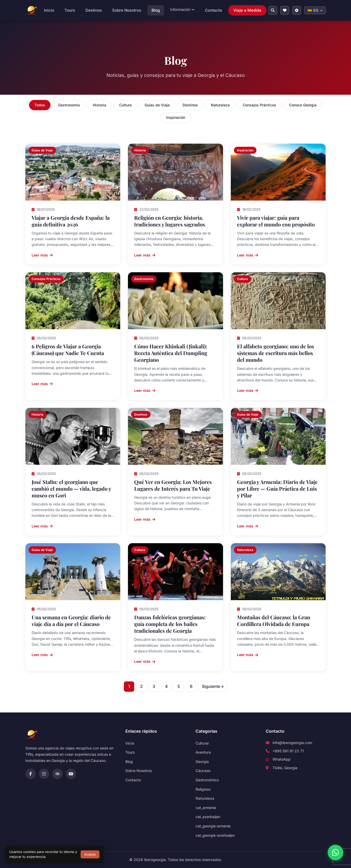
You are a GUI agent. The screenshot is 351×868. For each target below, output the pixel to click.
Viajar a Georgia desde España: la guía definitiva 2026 (71, 221)
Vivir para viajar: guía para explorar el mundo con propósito (276, 221)
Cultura (125, 105)
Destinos (94, 10)
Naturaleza (220, 105)
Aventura (203, 752)
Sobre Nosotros (127, 10)
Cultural (202, 743)
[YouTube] (71, 774)
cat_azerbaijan (208, 817)
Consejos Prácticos (259, 105)
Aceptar (90, 854)
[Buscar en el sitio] (273, 10)
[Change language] (315, 10)
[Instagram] (44, 774)
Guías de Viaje (157, 105)
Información (182, 9)
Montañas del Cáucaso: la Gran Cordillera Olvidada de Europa (274, 620)
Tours (70, 10)
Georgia (202, 762)
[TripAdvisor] (58, 774)
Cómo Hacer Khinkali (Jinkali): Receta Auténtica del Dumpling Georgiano (171, 353)
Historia (99, 105)
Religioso (203, 789)
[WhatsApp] (335, 852)
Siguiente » (213, 686)
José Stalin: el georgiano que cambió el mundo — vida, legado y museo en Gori (71, 488)
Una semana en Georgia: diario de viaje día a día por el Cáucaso (71, 620)
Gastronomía (69, 105)
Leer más (42, 255)
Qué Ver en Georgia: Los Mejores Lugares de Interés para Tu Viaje (173, 485)
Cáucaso (203, 771)
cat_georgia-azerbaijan (215, 835)
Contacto (213, 10)
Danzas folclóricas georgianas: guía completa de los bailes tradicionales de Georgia (170, 624)
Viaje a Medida (247, 10)
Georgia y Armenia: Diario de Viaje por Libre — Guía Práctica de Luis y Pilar (277, 488)
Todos (40, 105)
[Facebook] (31, 774)
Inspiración (176, 117)
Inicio (49, 10)
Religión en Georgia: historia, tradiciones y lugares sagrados (170, 221)
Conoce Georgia (303, 105)
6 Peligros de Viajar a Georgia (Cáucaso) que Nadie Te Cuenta (68, 350)
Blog (156, 10)
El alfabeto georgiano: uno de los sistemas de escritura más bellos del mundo (275, 353)
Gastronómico (207, 780)
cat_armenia (206, 808)
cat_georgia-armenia (213, 826)
